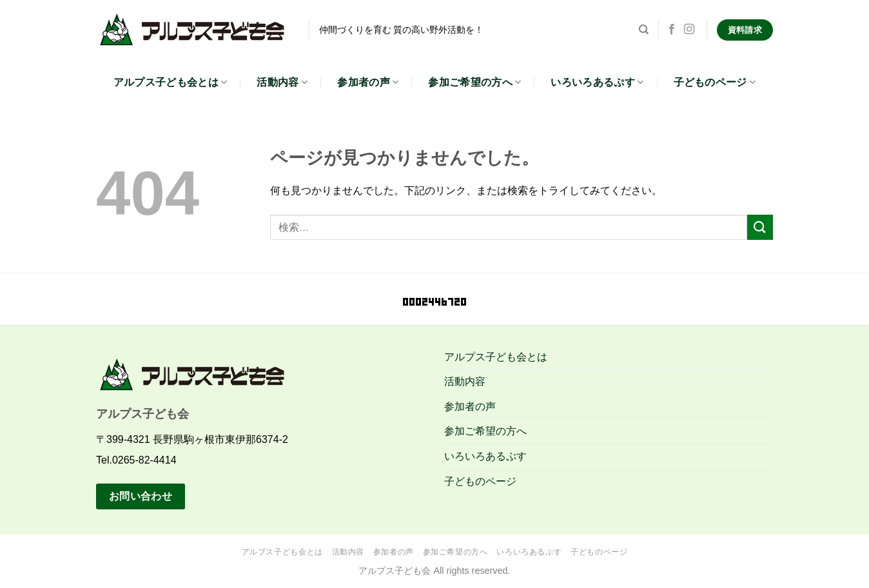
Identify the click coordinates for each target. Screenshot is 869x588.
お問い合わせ (141, 496)
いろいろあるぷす (597, 82)
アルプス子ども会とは (171, 82)
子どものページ (715, 82)
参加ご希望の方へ (474, 82)
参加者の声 (368, 82)
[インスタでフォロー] (689, 30)
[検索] (644, 30)
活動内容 (282, 82)
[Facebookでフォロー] (672, 30)
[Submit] (760, 227)
